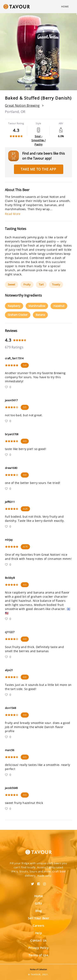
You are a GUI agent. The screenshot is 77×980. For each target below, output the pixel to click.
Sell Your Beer (39, 918)
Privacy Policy (38, 948)
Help (39, 933)
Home (65, 6)
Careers (38, 926)
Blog (39, 911)
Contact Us (38, 940)
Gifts (38, 903)
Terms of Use (38, 955)
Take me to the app (38, 169)
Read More (13, 214)
